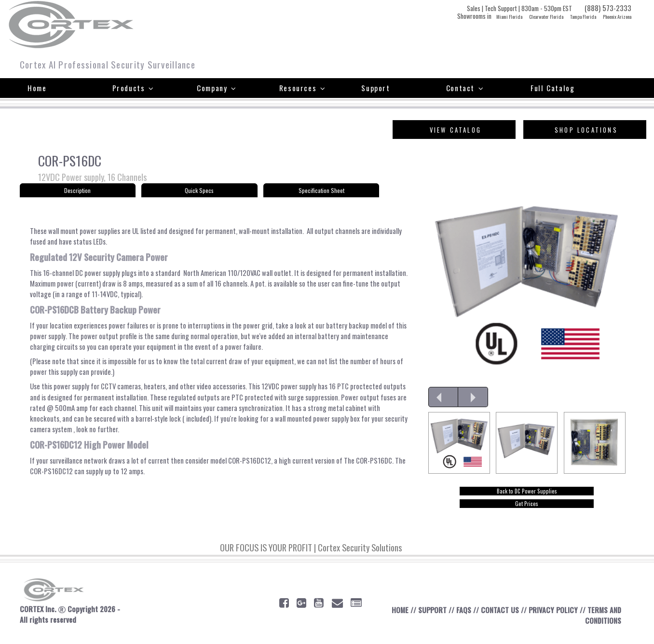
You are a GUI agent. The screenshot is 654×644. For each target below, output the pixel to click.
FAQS (461, 617)
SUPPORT (429, 617)
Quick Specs (199, 192)
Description (78, 192)
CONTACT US (497, 617)
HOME (396, 617)
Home (37, 88)
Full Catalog (552, 88)
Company (217, 88)
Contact (465, 88)
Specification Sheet (321, 192)
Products (133, 88)
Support (375, 88)
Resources (303, 88)
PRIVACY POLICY (551, 617)
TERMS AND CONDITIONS (602, 623)
